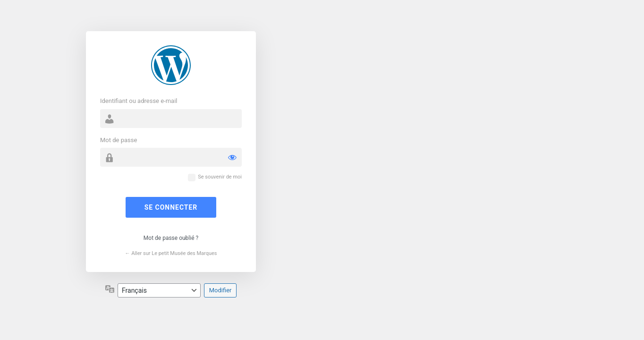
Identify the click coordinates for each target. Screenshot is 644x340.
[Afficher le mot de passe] (232, 157)
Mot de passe (119, 140)
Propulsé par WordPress (171, 65)
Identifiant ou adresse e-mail (139, 101)
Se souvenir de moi (220, 177)
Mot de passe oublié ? (171, 238)
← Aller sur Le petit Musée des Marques (171, 253)
